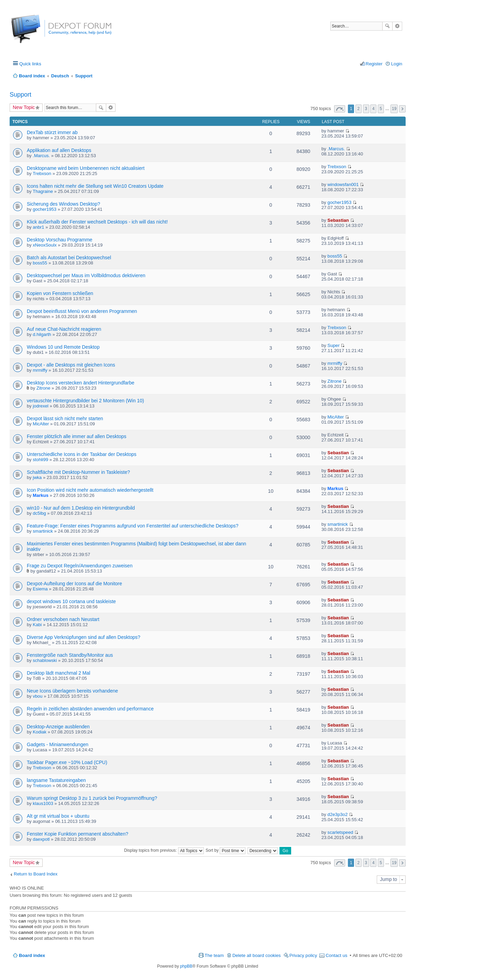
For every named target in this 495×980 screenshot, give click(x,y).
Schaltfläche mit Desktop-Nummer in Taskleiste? (78, 472)
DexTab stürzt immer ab (52, 132)
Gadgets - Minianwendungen (58, 744)
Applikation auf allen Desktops (59, 150)
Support (20, 95)
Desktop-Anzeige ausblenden (58, 727)
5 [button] (381, 109)
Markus (41, 495)
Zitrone (43, 388)
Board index (32, 955)
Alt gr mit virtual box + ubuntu (58, 816)
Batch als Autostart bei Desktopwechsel (69, 258)
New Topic (24, 107)
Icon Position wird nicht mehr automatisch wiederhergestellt (90, 490)
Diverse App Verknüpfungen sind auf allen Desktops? (84, 637)
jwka (37, 477)
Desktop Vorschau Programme (60, 240)
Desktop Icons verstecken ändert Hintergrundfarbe (81, 383)
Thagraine (43, 191)
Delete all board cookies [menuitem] (257, 955)
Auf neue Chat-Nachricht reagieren (64, 329)
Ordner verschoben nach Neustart (63, 619)
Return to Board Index (36, 874)
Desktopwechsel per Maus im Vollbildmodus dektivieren (86, 275)
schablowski (45, 660)
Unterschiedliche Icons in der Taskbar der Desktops (82, 454)
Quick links (30, 64)
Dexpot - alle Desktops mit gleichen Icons (71, 365)
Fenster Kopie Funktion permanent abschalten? (78, 834)
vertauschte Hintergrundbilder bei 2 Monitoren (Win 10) (85, 401)
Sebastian (338, 220)
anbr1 (38, 227)
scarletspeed (340, 832)
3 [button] (366, 109)
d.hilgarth (42, 334)
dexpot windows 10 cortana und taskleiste (71, 601)
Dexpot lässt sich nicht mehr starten (65, 418)
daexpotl (41, 839)
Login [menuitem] (397, 64)
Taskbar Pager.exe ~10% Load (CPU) (67, 762)
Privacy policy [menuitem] (303, 955)
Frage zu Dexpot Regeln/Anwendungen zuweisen (80, 566)
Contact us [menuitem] (336, 955)
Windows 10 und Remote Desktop (63, 347)
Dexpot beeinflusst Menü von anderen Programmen (82, 311)
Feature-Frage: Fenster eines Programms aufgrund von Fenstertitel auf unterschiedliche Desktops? (133, 526)
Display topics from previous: (164, 850)
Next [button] (402, 109)
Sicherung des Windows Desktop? (63, 204)
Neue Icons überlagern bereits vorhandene (72, 691)
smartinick (43, 531)
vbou (37, 696)
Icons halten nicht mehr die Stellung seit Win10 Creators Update (95, 186)
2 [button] (359, 109)
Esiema (40, 589)
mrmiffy (40, 370)
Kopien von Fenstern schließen (60, 293)
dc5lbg (39, 513)
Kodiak (40, 732)
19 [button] (394, 109)
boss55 (40, 263)
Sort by (225, 850)
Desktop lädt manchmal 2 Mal (58, 673)
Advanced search (397, 26)
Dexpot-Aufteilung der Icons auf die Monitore (74, 584)
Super (334, 345)
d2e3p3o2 (338, 814)
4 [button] (373, 109)
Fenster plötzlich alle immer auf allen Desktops (76, 436)
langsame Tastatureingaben (56, 780)
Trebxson (42, 173)
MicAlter (41, 424)
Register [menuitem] (374, 64)
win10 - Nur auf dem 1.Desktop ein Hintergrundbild (81, 508)
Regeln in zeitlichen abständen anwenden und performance (90, 709)
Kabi (37, 625)
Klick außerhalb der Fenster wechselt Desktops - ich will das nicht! (97, 222)
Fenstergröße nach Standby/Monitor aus (70, 655)
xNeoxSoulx (45, 245)
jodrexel (41, 406)
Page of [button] (340, 109)
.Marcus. (41, 156)
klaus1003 (43, 803)
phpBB (186, 966)
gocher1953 (45, 209)
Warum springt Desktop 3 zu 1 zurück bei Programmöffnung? (92, 798)
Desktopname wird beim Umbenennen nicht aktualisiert (86, 168)
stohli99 (40, 460)
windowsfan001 (343, 184)
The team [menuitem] (214, 955)
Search (387, 26)
